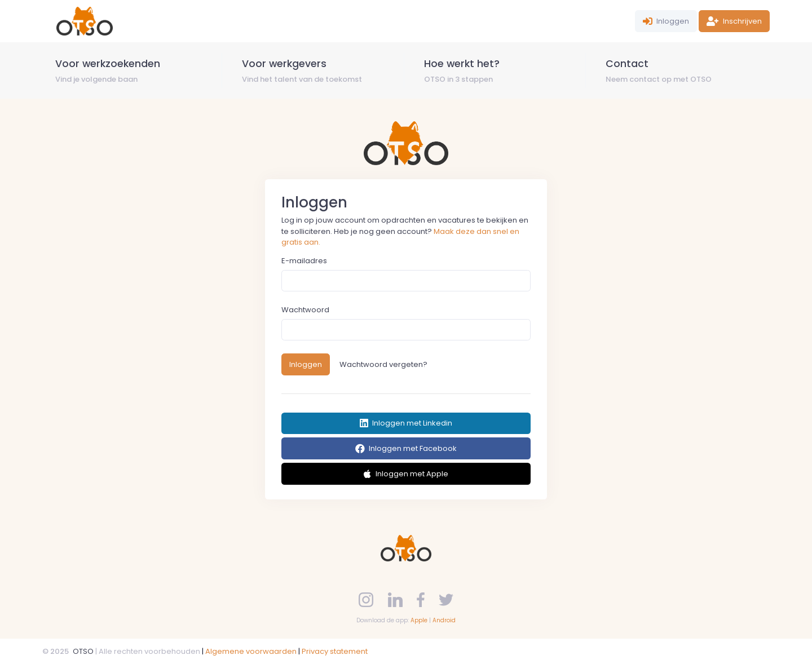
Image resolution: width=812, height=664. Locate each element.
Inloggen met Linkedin (406, 423)
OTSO (83, 651)
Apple (419, 620)
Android (444, 620)
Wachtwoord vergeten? (383, 364)
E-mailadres (304, 261)
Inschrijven (734, 21)
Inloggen (666, 21)
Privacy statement (335, 651)
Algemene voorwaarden (251, 651)
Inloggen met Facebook (406, 448)
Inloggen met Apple (406, 474)
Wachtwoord (305, 310)
